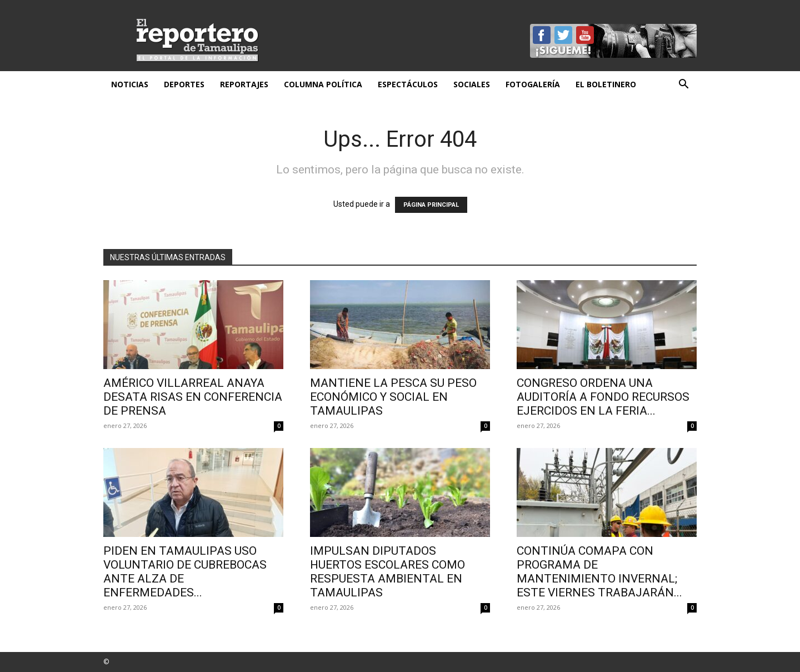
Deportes (184, 84)
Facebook (542, 35)
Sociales (472, 84)
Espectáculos (408, 84)
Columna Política (323, 84)
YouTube (585, 35)
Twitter (563, 35)
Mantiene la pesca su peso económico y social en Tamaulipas (393, 397)
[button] (683, 85)
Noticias (130, 84)
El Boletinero (606, 84)
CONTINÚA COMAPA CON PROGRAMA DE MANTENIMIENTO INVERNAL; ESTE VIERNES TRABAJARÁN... (599, 572)
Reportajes (244, 84)
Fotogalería (533, 84)
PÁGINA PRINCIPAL (431, 205)
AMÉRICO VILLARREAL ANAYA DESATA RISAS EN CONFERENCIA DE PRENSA (193, 397)
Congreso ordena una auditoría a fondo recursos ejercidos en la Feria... (603, 397)
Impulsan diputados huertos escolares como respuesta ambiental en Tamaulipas (387, 572)
